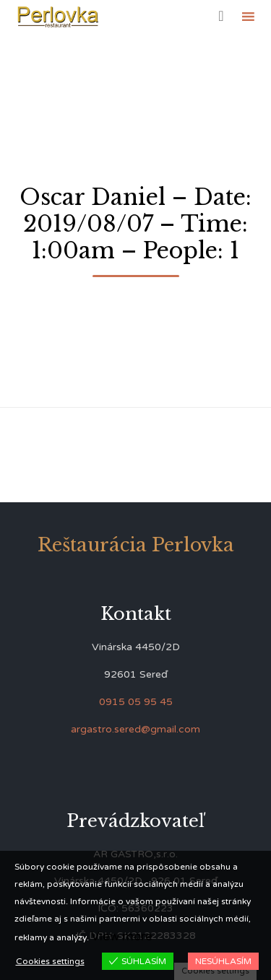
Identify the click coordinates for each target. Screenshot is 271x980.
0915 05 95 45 (136, 702)
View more (122, 936)
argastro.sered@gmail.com (135, 729)
